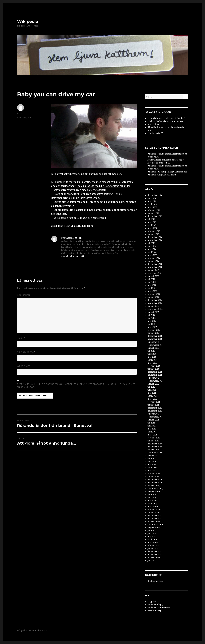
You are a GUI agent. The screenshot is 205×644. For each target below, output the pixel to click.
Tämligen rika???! (156, 133)
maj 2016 (152, 249)
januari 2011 (153, 441)
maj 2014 (152, 321)
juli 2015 (151, 279)
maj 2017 (152, 222)
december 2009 (155, 480)
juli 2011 (151, 423)
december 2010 (155, 444)
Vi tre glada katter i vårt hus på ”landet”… (167, 118)
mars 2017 (152, 228)
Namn (21, 338)
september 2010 (155, 453)
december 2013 (155, 336)
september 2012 (155, 381)
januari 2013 (153, 369)
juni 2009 (152, 498)
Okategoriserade (155, 581)
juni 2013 (152, 354)
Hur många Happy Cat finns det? (172, 172)
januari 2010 (153, 477)
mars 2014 (152, 327)
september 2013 (155, 345)
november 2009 (155, 483)
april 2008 (152, 540)
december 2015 (155, 264)
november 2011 (155, 411)
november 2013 (155, 339)
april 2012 (152, 396)
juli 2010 (151, 459)
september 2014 (155, 309)
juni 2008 (152, 534)
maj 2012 (152, 393)
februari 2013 (154, 366)
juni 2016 (152, 246)
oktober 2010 (153, 450)
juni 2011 (151, 426)
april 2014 (152, 324)
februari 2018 (154, 210)
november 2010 (155, 447)
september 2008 (155, 525)
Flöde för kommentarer (159, 608)
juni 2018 (152, 198)
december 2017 (155, 216)
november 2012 (155, 375)
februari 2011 (154, 438)
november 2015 (155, 267)
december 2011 (155, 408)
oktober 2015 (153, 270)
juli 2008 (152, 531)
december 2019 (155, 195)
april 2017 (152, 225)
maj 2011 (152, 429)
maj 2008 (152, 537)
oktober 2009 (154, 486)
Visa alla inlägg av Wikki (73, 256)
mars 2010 (152, 471)
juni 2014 (152, 318)
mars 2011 (152, 435)
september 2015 (155, 273)
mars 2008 (153, 543)
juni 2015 (152, 282)
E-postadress (26, 352)
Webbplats (24, 366)
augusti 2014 (153, 312)
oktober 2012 (153, 378)
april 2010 (152, 468)
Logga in (152, 602)
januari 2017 (153, 234)
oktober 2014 (153, 306)
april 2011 (152, 432)
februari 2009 (154, 510)
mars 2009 (153, 507)
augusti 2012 (153, 384)
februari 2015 (154, 294)
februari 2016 (154, 258)
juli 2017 (151, 219)
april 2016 (152, 252)
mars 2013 (152, 363)
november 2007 (155, 555)
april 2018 (152, 204)
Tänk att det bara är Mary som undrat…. (166, 121)
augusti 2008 (154, 528)
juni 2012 (152, 390)
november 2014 (155, 303)
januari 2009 (153, 513)
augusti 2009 (154, 492)
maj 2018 (152, 201)
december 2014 (155, 300)
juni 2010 (152, 462)
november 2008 (155, 519)
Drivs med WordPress (39, 631)
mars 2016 (152, 255)
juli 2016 (151, 243)
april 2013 (152, 360)
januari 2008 (153, 549)
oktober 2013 (153, 342)
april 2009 (152, 504)
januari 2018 (153, 213)
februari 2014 (154, 330)
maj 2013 (152, 357)
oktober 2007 (154, 558)
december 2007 (155, 552)
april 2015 (152, 288)
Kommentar (24, 295)
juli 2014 (151, 315)
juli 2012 (151, 387)
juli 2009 (152, 495)
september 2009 (155, 489)
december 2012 (155, 372)
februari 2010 (154, 474)
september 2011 (155, 417)
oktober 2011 (153, 414)
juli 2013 (151, 351)
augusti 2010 (153, 456)
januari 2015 (153, 297)
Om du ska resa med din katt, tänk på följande (103, 186)
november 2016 (155, 240)
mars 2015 (152, 291)
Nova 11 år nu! (154, 124)
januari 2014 (153, 333)
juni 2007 (152, 561)
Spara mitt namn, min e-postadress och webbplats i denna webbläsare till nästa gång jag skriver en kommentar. (76, 386)
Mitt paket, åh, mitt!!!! (166, 175)
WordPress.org (154, 611)
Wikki (20, 113)
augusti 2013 (153, 348)
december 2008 (155, 516)
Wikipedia (28, 21)
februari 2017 (154, 231)
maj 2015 (152, 285)
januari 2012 (153, 405)
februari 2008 (154, 546)
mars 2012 (152, 399)
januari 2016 (153, 261)
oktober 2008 (154, 522)
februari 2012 (154, 402)
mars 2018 (152, 207)
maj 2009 (152, 501)
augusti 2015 (153, 276)
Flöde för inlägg (155, 605)
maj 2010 (152, 465)
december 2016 (155, 237)
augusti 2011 (153, 420)
